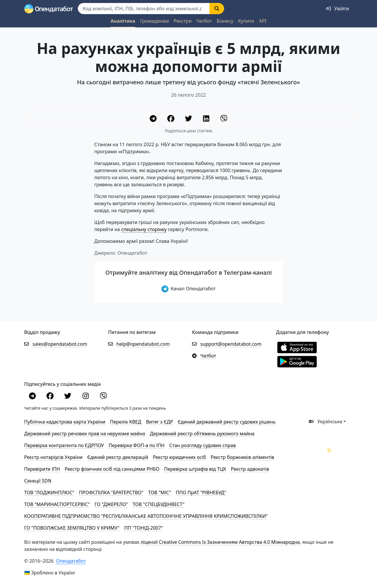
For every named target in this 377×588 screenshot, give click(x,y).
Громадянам (154, 21)
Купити (246, 21)
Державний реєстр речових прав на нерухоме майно (85, 434)
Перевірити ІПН (42, 469)
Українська (326, 421)
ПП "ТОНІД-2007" (144, 528)
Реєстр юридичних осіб (179, 457)
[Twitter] (189, 119)
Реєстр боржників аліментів (242, 457)
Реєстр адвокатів (250, 469)
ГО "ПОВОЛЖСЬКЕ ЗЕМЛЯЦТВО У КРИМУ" (72, 528)
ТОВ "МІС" (160, 493)
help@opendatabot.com (143, 344)
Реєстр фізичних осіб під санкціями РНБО (112, 469)
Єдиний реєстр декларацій (118, 457)
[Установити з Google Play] (297, 361)
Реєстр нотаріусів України (53, 457)
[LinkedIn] (207, 119)
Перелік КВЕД (125, 422)
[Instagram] (86, 397)
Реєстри (182, 21)
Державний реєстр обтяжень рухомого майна (202, 434)
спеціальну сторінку (144, 229)
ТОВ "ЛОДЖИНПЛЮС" (49, 493)
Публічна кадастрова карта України (65, 422)
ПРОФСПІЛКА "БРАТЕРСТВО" (111, 493)
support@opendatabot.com (231, 344)
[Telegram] (154, 119)
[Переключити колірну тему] (329, 450)
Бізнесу (225, 21)
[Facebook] (171, 119)
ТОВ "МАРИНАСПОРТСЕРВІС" (57, 504)
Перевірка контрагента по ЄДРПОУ (64, 445)
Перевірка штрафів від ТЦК (195, 469)
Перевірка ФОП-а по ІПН (137, 445)
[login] (338, 9)
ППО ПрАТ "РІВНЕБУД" (201, 493)
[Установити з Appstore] (297, 347)
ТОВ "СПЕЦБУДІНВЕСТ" (158, 504)
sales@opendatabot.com (60, 344)
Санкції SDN (38, 481)
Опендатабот (71, 561)
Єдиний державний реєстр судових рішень (226, 422)
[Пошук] (144, 9)
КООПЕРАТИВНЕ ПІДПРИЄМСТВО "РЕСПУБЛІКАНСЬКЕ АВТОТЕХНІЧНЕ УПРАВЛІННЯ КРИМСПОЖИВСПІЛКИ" (146, 516)
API (263, 21)
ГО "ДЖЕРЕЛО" (111, 504)
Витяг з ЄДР (160, 422)
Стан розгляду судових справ (203, 445)
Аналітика (123, 21)
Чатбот (204, 21)
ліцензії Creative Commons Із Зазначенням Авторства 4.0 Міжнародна (220, 542)
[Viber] (224, 119)
